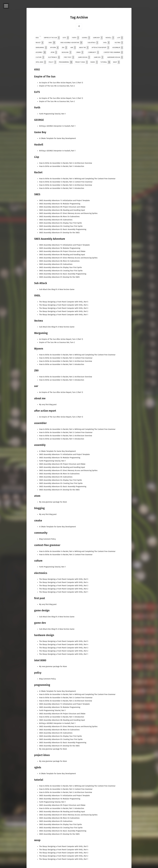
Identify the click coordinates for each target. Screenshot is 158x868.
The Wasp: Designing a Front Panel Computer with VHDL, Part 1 (64, 315)
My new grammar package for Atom (53, 502)
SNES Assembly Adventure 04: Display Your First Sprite (61, 223)
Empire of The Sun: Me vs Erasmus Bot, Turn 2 (57, 86)
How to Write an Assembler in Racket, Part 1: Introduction (62, 166)
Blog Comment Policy (48, 539)
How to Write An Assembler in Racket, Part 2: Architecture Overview (66, 163)
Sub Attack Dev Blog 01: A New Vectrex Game (57, 289)
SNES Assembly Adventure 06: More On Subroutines (60, 217)
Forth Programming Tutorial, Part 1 (53, 114)
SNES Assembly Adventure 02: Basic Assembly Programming (63, 229)
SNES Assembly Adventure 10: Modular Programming (60, 204)
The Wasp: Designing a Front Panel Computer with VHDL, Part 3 (64, 308)
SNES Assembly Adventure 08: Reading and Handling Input (62, 210)
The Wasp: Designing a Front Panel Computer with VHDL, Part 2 (64, 311)
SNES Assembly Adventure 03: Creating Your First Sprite (61, 226)
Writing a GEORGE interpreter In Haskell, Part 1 (58, 126)
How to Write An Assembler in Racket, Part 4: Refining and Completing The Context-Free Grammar (78, 179)
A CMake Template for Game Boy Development (58, 138)
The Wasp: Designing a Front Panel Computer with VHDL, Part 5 (64, 302)
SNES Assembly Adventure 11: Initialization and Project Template (65, 201)
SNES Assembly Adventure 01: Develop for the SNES (60, 233)
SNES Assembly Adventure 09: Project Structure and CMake (63, 207)
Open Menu (6, 6)
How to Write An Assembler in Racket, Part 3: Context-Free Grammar (66, 182)
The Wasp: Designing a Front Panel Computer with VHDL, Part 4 (64, 305)
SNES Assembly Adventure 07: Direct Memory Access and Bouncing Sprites (69, 213)
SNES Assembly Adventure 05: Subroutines (56, 220)
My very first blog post (48, 405)
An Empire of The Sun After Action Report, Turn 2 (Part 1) (61, 83)
